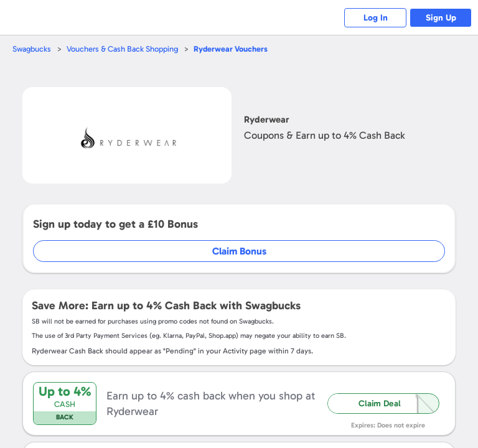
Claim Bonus (239, 251)
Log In (376, 18)
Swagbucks (32, 49)
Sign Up (441, 18)
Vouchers (231, 49)
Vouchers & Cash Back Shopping (122, 49)
